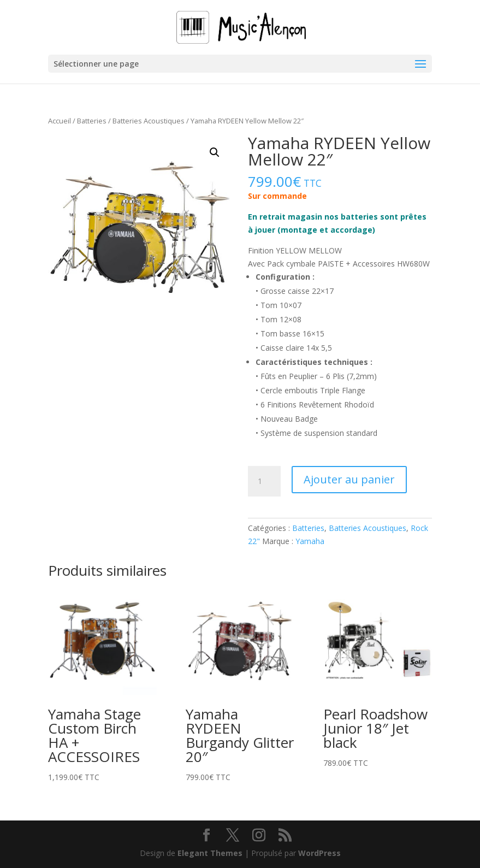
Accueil (60, 121)
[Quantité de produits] (264, 481)
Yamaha (310, 541)
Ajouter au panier (349, 479)
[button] (215, 152)
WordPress (319, 853)
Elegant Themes (210, 853)
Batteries (92, 121)
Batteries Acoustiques (149, 121)
